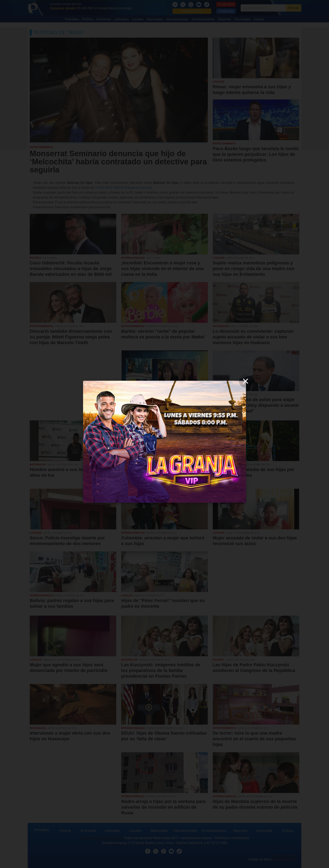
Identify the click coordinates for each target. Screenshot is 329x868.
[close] (246, 381)
